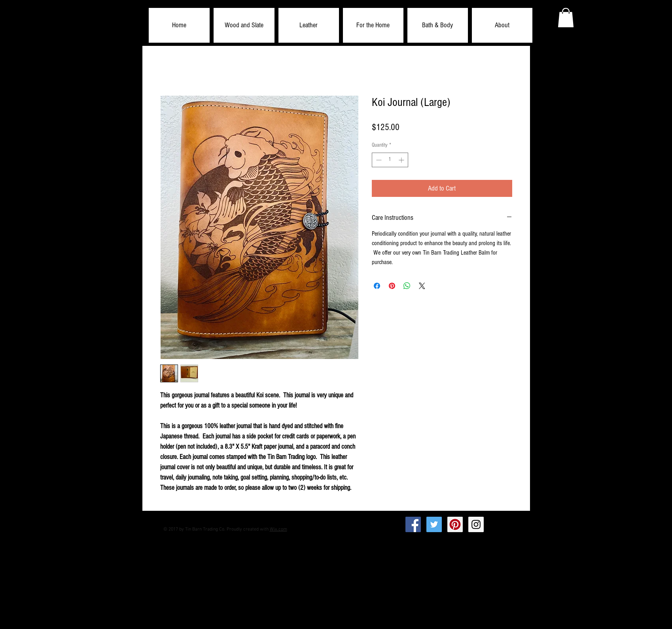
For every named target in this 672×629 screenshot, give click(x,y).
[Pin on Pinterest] (392, 286)
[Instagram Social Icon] (476, 524)
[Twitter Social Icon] (434, 524)
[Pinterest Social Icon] (455, 524)
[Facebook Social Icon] (413, 524)
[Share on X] (422, 286)
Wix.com (278, 529)
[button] (244, 25)
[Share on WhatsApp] (407, 286)
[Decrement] (378, 160)
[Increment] (402, 160)
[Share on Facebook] (377, 286)
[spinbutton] (390, 160)
